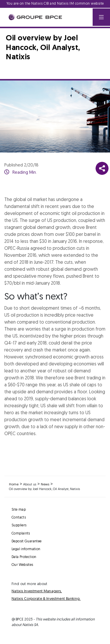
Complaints (21, 534)
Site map (19, 510)
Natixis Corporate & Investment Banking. (46, 599)
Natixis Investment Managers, (37, 591)
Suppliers (19, 525)
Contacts (19, 518)
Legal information (26, 549)
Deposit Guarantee (26, 541)
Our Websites (22, 565)
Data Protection (24, 557)
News (45, 485)
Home (14, 485)
